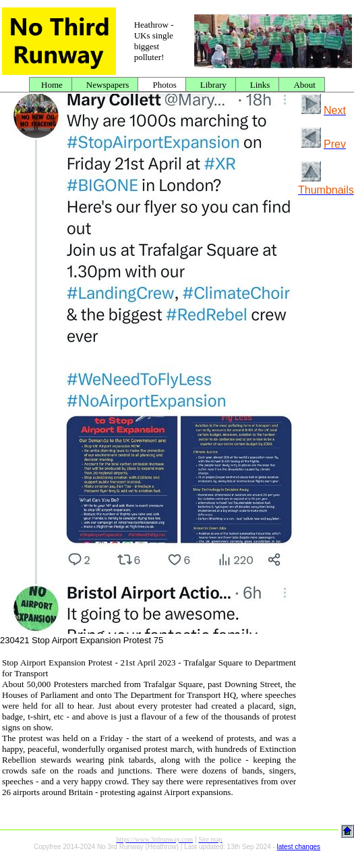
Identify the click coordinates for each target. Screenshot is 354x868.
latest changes (299, 847)
